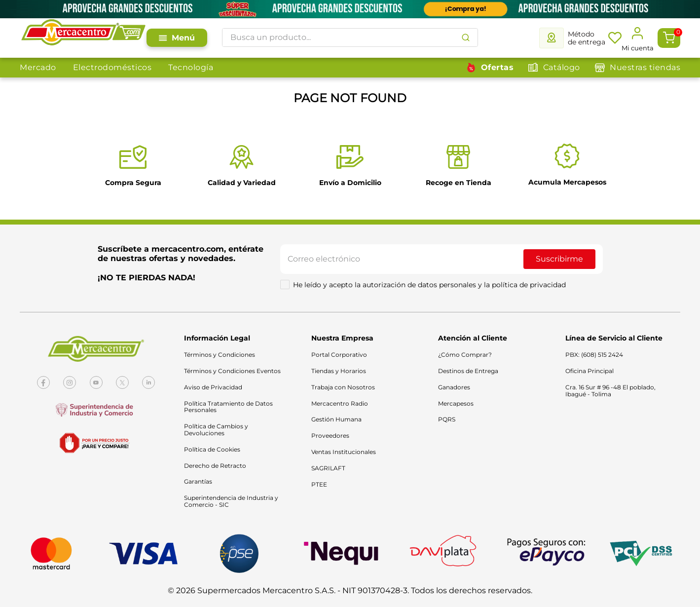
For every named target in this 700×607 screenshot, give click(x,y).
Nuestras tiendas (645, 67)
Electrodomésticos (112, 67)
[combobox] (350, 38)
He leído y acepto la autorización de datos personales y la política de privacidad (429, 285)
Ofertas (497, 67)
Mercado (38, 67)
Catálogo (562, 67)
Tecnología (191, 67)
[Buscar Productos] (466, 38)
